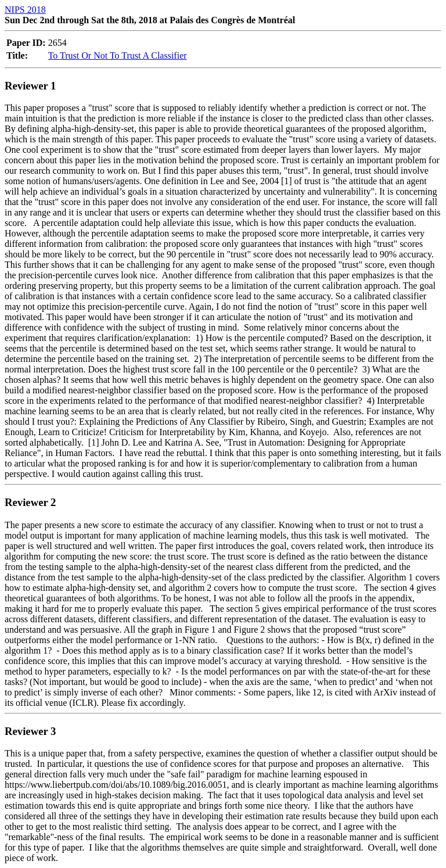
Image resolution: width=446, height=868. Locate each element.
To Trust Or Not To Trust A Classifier (118, 55)
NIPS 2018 (25, 10)
